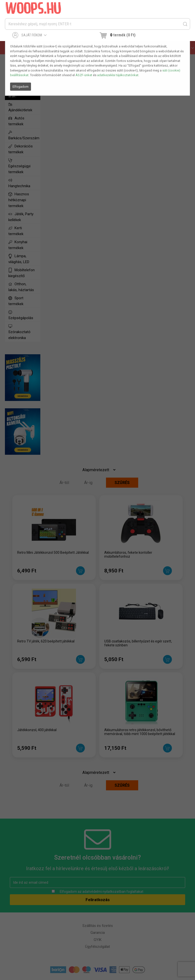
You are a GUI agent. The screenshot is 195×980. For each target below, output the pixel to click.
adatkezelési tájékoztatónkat (118, 75)
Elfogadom (21, 87)
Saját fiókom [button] (30, 35)
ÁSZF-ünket (84, 75)
